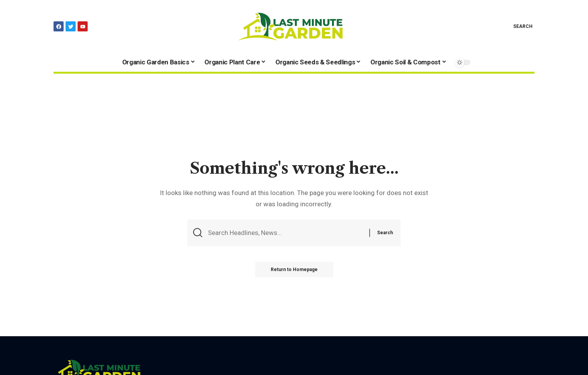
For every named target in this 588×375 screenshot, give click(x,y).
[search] (517, 26)
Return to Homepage (294, 270)
